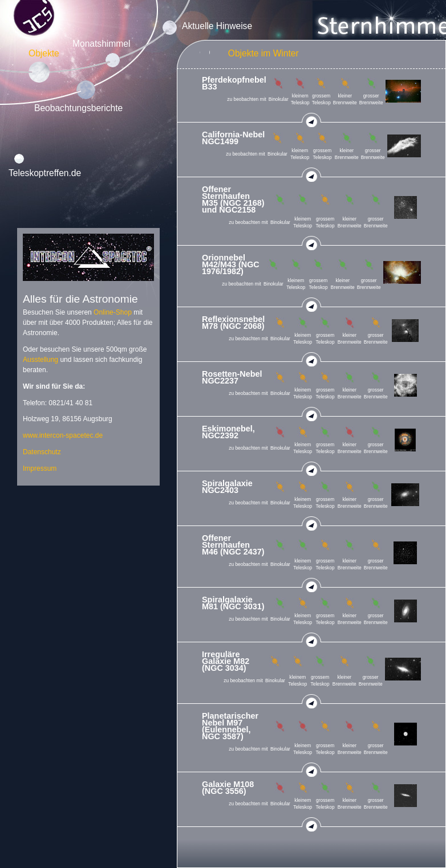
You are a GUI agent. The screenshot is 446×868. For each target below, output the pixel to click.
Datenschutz (42, 452)
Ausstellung (40, 360)
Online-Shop (113, 312)
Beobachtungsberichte (78, 108)
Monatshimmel (101, 44)
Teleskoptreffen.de (45, 173)
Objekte (44, 53)
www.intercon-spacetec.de (63, 435)
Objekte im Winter (263, 53)
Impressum (40, 468)
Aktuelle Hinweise (217, 26)
